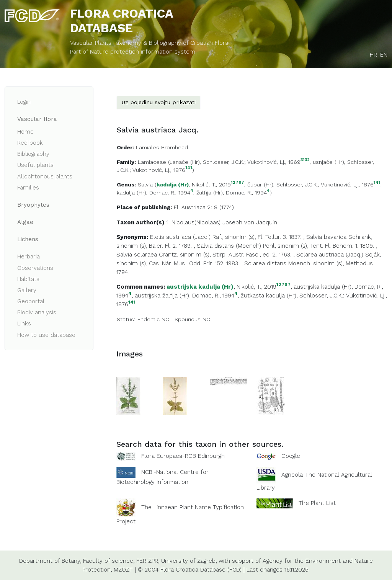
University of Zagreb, (189, 561)
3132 (305, 160)
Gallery (27, 290)
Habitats (28, 279)
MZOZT (123, 570)
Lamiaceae (152, 162)
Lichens (28, 239)
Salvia (145, 185)
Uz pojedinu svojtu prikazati (158, 102)
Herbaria (29, 257)
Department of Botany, (50, 561)
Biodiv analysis (37, 312)
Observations (35, 268)
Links (24, 323)
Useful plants (35, 165)
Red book (30, 143)
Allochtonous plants (45, 176)
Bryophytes (33, 205)
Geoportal (31, 301)
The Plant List (317, 503)
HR (373, 55)
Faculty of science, (109, 561)
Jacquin (267, 222)
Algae (25, 222)
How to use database (46, 335)
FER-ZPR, (148, 561)
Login (24, 102)
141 (189, 168)
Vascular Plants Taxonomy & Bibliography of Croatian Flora (149, 43)
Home (25, 132)
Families (28, 188)
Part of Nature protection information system (133, 52)
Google (291, 456)
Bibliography (33, 154)
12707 (238, 183)
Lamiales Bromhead (162, 147)
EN (384, 55)
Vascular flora (37, 119)
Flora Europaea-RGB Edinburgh (183, 456)
